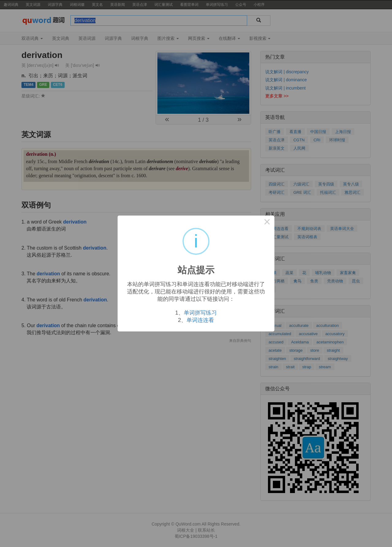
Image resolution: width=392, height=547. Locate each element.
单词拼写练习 (200, 313)
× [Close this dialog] (267, 223)
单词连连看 (200, 320)
